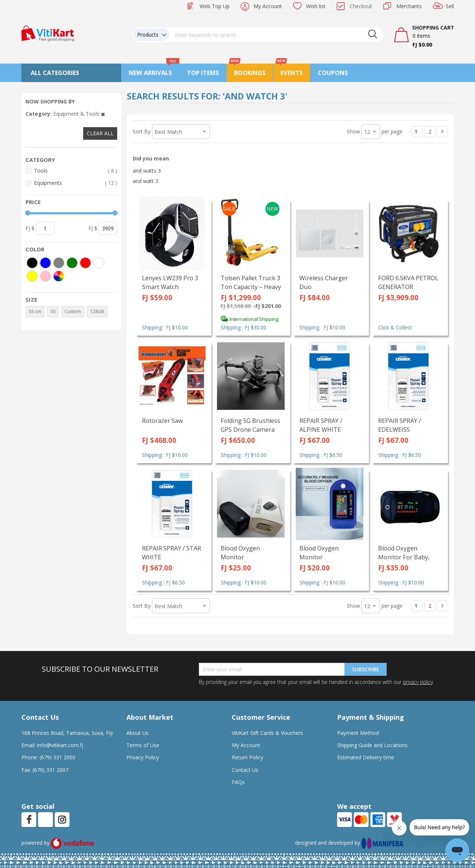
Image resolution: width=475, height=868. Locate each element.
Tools (76, 171)
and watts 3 (147, 171)
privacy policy (418, 682)
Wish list (316, 6)
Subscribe (366, 669)
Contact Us (245, 770)
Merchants (409, 6)
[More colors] (59, 276)
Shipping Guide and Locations (372, 745)
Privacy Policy (143, 757)
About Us (138, 733)
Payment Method (358, 733)
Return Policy (247, 757)
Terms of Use (143, 745)
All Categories (55, 73)
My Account (268, 6)
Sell (450, 6)
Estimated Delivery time (366, 757)
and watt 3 (145, 181)
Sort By (142, 131)
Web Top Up (215, 6)
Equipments (76, 183)
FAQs (238, 782)
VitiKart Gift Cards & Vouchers (267, 733)
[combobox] (276, 35)
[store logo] (48, 33)
